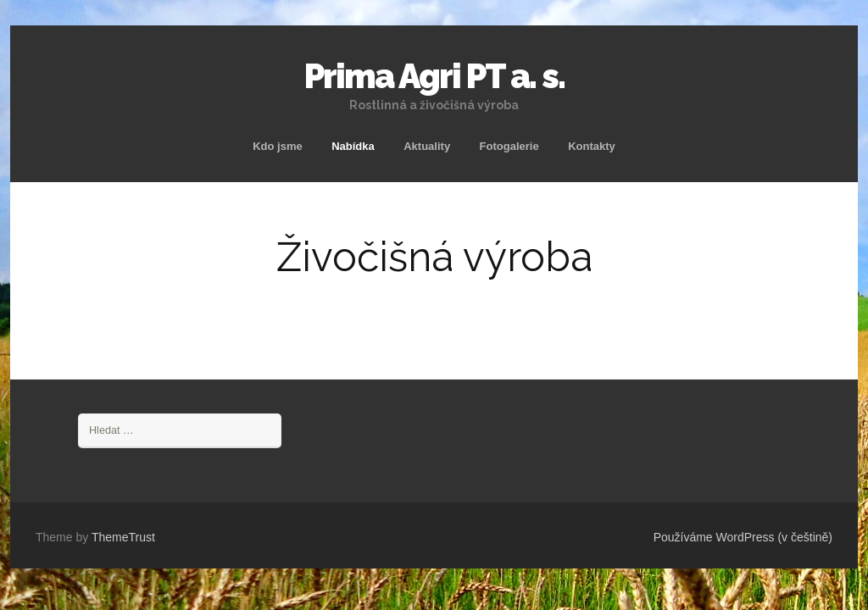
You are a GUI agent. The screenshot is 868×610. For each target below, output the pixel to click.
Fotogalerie (509, 146)
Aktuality (427, 146)
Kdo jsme (278, 146)
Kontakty (592, 146)
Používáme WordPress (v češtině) (743, 537)
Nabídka (353, 146)
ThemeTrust (123, 537)
